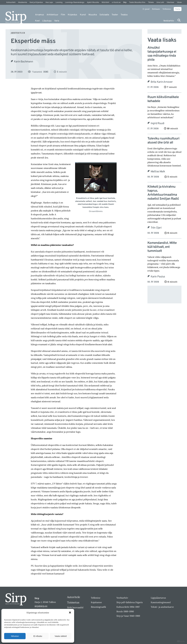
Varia (57, 21)
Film (63, 15)
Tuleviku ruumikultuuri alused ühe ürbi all (163, 141)
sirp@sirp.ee (41, 606)
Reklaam (156, 9)
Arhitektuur (52, 15)
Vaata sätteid (61, 636)
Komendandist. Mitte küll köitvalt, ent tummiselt (162, 247)
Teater (115, 15)
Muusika (93, 15)
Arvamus (40, 15)
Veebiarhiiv (169, 21)
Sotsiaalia (104, 15)
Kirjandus (72, 15)
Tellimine (167, 9)
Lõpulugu (47, 21)
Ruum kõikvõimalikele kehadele (163, 99)
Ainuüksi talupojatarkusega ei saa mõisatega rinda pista (162, 54)
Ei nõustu (38, 636)
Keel (37, 21)
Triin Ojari (156, 228)
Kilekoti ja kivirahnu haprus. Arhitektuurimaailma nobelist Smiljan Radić (163, 193)
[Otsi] (179, 20)
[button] (70, 613)
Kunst (83, 15)
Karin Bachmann (23, 62)
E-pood (146, 9)
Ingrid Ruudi (157, 123)
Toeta (178, 9)
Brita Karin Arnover (162, 82)
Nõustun (15, 636)
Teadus (124, 15)
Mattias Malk (158, 172)
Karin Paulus (158, 277)
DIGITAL (181, 641)
